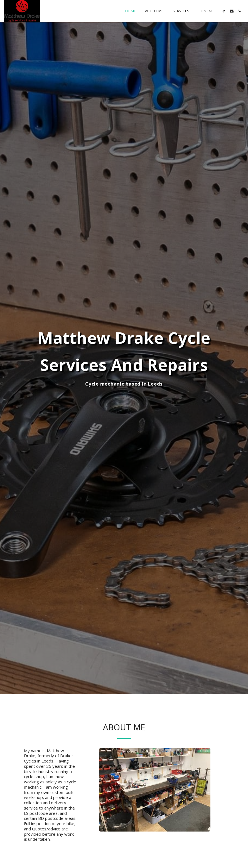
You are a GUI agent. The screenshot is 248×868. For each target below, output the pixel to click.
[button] (224, 11)
